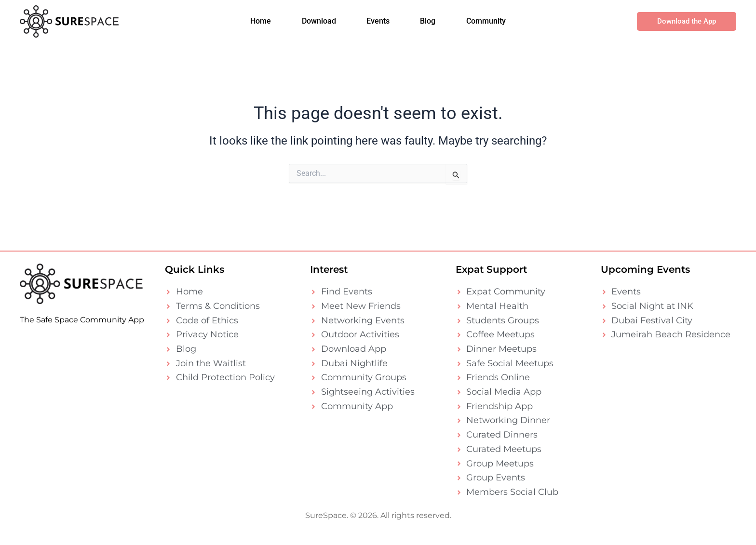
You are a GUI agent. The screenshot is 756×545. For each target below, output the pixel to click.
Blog (427, 24)
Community (485, 24)
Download (319, 24)
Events (378, 24)
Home (262, 24)
